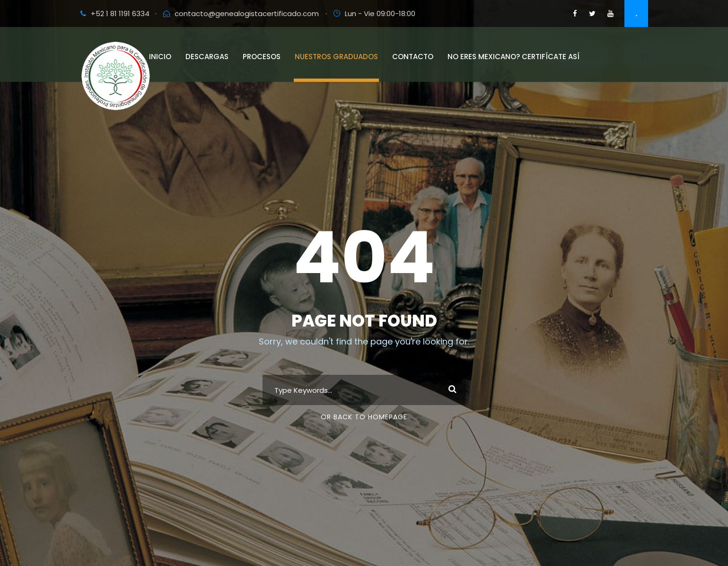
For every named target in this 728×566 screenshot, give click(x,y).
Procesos (262, 57)
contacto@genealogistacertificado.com (247, 13)
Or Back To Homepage (364, 417)
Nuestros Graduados (336, 57)
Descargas (207, 57)
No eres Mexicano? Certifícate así (513, 57)
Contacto (413, 57)
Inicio (160, 57)
